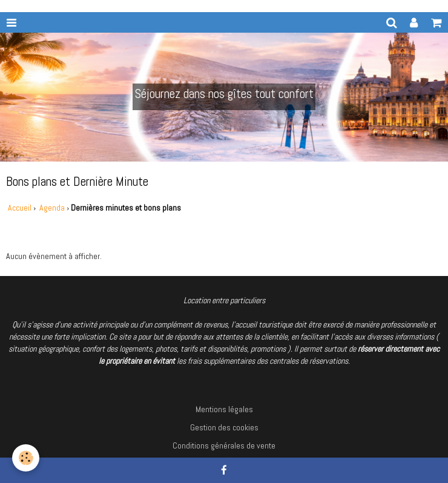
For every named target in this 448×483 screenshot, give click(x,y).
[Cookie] (26, 458)
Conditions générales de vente (224, 445)
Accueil (20, 208)
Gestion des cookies (224, 427)
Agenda (53, 208)
